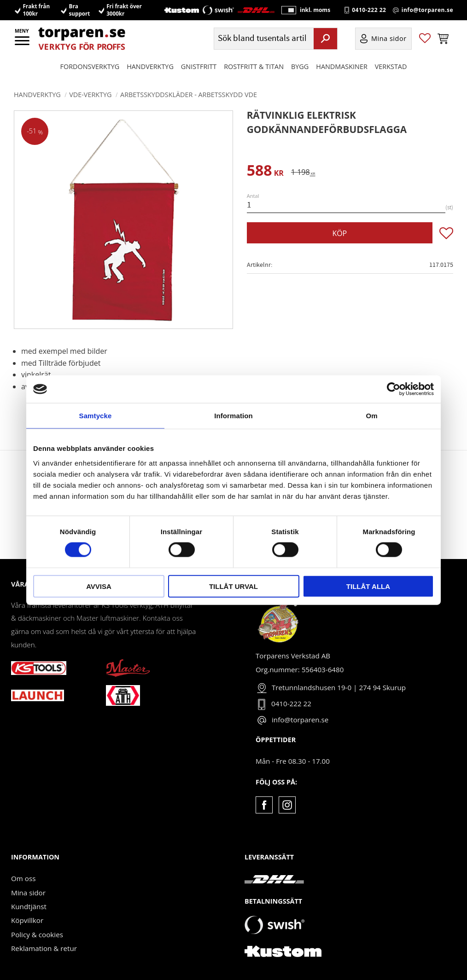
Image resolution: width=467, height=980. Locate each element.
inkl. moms (315, 10)
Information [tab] (233, 416)
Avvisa (99, 586)
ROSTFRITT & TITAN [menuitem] (254, 67)
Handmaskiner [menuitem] (341, 67)
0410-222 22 (369, 10)
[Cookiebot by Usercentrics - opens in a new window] (394, 389)
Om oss (23, 878)
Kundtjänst (29, 906)
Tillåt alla (368, 586)
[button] (23, 44)
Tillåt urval (233, 586)
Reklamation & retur (44, 948)
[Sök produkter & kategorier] (263, 39)
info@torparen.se (427, 10)
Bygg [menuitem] (300, 67)
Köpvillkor (27, 920)
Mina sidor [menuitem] (389, 39)
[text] (265, 172)
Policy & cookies (37, 934)
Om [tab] (371, 416)
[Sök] (325, 39)
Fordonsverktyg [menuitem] (90, 67)
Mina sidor (28, 893)
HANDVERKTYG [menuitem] (150, 67)
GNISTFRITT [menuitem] (199, 67)
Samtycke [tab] (96, 416)
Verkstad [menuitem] (391, 67)
